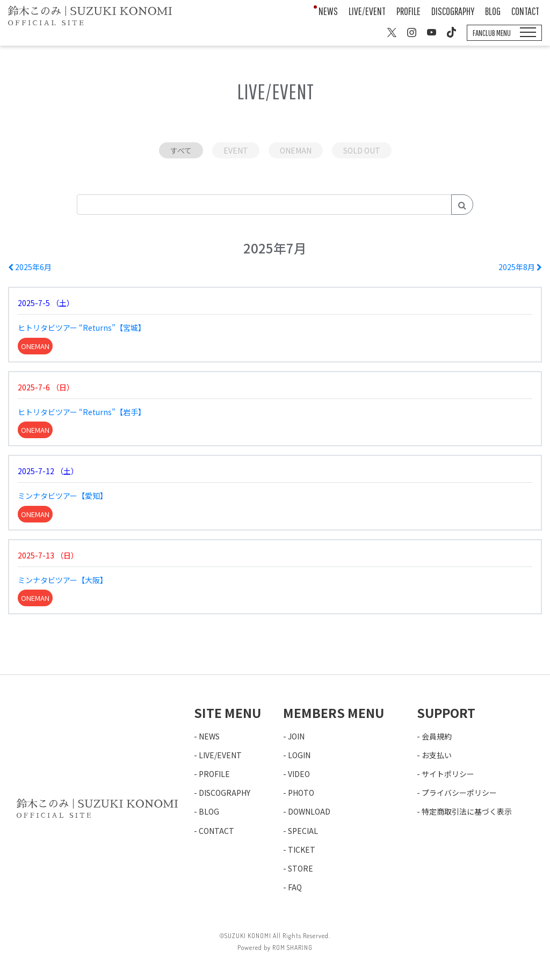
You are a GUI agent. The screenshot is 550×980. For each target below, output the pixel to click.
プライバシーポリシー (459, 793)
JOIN (296, 736)
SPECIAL (303, 831)
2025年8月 (520, 267)
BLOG (493, 11)
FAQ (295, 887)
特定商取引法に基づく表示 (467, 811)
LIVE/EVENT (367, 11)
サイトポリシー (448, 774)
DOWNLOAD (309, 811)
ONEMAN (296, 150)
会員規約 (437, 736)
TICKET (302, 850)
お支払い (437, 755)
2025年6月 (30, 267)
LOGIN (299, 755)
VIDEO (299, 774)
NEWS (328, 11)
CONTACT (525, 11)
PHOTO (301, 793)
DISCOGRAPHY (453, 11)
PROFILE (408, 11)
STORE (301, 868)
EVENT (236, 150)
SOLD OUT (362, 150)
